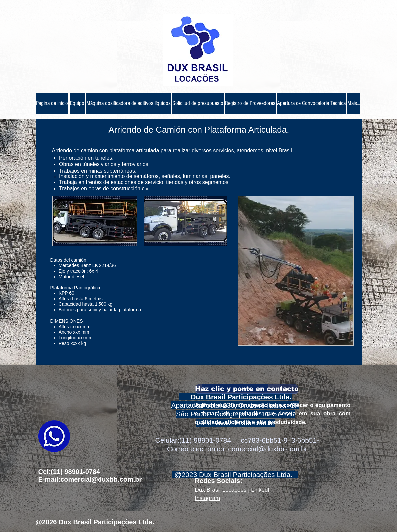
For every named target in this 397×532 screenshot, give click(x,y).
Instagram (208, 498)
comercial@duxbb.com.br (268, 449)
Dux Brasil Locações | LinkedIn (234, 490)
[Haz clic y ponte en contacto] (247, 389)
